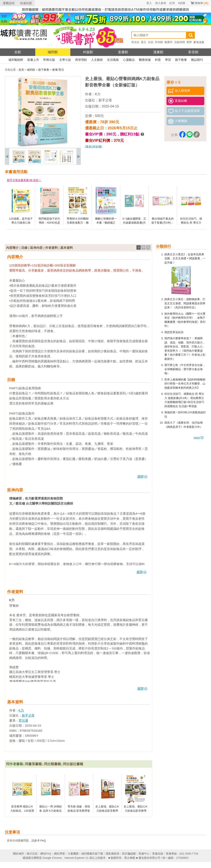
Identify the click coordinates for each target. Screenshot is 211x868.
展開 (142, 476)
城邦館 (53, 52)
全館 (18, 52)
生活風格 (113, 60)
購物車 (202, 3)
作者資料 (51, 248)
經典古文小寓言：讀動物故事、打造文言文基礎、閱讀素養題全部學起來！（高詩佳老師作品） (185, 303)
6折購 (182, 3)
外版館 (88, 52)
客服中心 (144, 854)
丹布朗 (159, 42)
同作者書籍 (14, 764)
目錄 (24, 248)
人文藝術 (97, 60)
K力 (98, 94)
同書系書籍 (33, 764)
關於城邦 (18, 854)
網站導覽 (59, 854)
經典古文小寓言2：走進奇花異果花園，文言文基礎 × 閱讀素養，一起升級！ (185, 258)
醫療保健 (145, 60)
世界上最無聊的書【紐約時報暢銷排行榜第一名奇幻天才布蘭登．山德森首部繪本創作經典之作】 (185, 384)
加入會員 (161, 3)
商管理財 (81, 60)
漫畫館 (158, 52)
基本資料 (67, 248)
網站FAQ (46, 854)
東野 (189, 42)
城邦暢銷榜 (16, 60)
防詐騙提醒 (129, 854)
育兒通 (23, 720)
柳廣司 (168, 42)
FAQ (43, 841)
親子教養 (181, 60)
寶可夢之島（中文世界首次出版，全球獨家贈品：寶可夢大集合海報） (185, 369)
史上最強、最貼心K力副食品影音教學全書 (136, 811)
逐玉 (144, 42)
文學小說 (65, 60)
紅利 (172, 3)
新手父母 (105, 100)
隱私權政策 (113, 854)
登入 (149, 3)
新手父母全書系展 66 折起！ (24, 180)
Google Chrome (52, 858)
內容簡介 (12, 248)
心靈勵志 (129, 60)
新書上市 (33, 60)
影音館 (193, 52)
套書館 (123, 52)
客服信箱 (158, 854)
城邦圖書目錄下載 (92, 854)
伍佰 (151, 42)
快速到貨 (26, 3)
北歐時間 (180, 42)
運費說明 (9, 3)
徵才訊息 (32, 854)
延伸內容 (36, 248)
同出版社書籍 (73, 764)
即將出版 (49, 60)
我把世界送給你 (174, 332)
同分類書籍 (52, 764)
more (199, 438)
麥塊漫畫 (199, 42)
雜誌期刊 (197, 60)
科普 (158, 60)
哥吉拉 (135, 42)
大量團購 (73, 854)
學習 (168, 60)
